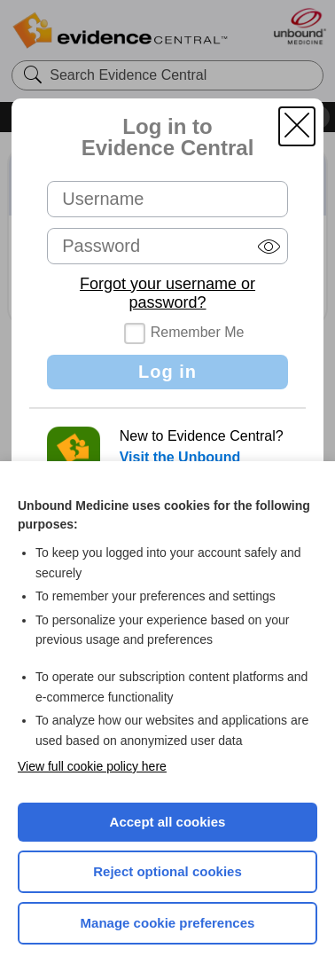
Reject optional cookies (167, 871)
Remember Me (198, 332)
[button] (297, 126)
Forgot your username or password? (167, 293)
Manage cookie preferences (168, 923)
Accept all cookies (168, 822)
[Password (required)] (167, 246)
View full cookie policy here (92, 766)
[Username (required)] (167, 199)
